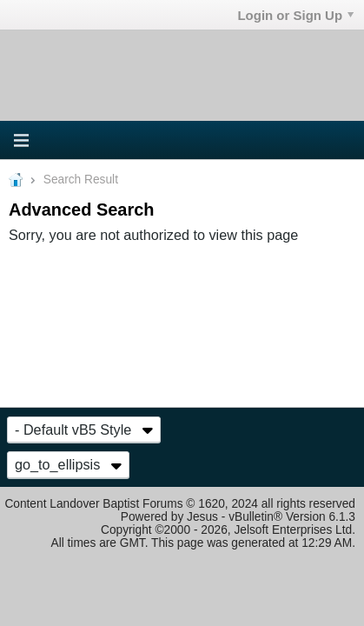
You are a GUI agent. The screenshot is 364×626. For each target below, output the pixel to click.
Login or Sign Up (295, 15)
